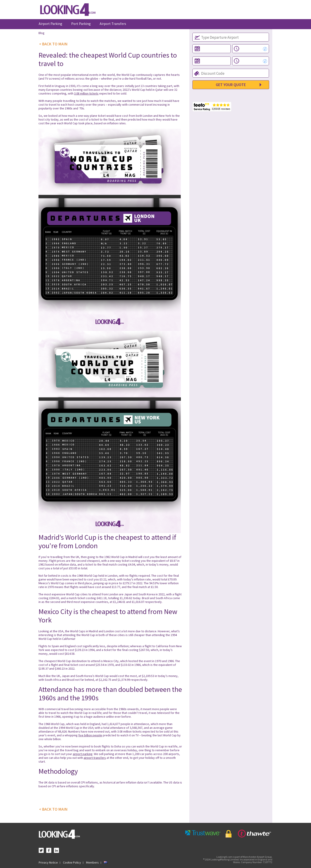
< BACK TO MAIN (53, 44)
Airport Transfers (113, 24)
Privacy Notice (48, 862)
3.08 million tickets (86, 93)
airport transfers (95, 758)
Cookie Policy (72, 862)
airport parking (83, 754)
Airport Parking (50, 24)
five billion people (90, 735)
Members (92, 862)
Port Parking (81, 24)
